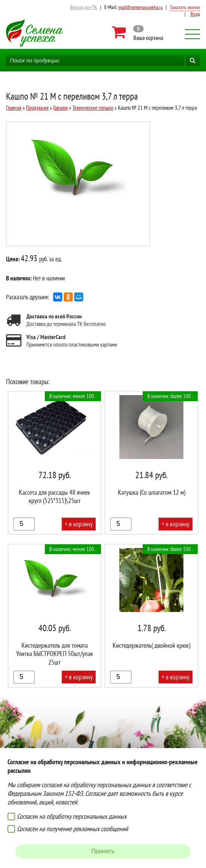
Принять (103, 851)
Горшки (60, 108)
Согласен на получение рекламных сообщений (72, 829)
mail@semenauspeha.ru (140, 7)
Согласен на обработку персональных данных (72, 816)
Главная (14, 108)
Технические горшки (93, 108)
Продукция (37, 108)
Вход (195, 14)
